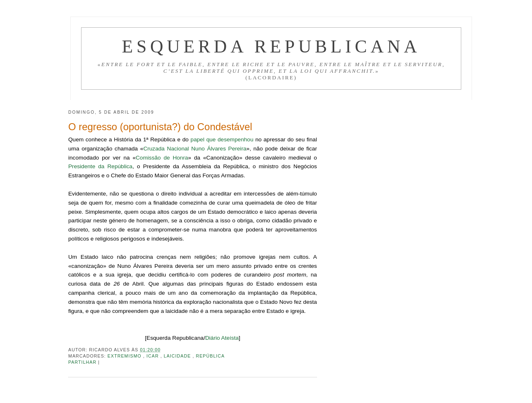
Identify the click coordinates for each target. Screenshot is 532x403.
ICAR (153, 356)
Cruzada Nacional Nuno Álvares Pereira (195, 149)
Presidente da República (100, 166)
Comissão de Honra (162, 158)
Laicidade (178, 356)
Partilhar (83, 362)
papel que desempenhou (222, 139)
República (210, 356)
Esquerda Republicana (271, 46)
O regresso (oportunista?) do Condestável (160, 127)
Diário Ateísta (222, 338)
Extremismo (125, 356)
